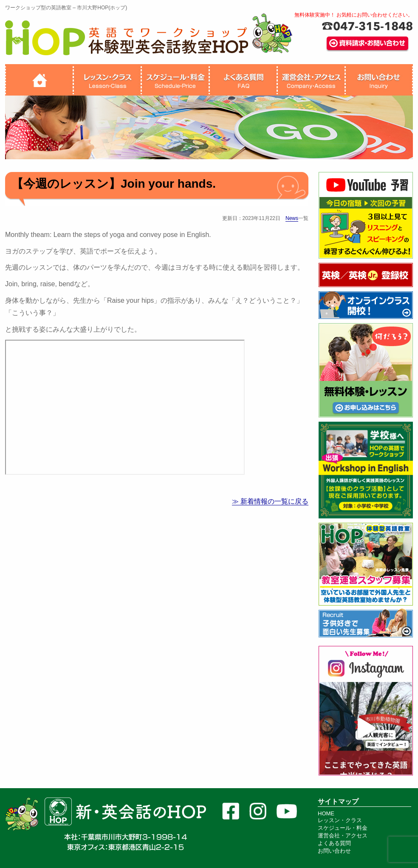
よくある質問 (334, 843)
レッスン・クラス (340, 820)
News (292, 218)
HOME (326, 813)
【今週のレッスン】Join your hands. (114, 184)
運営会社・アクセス (343, 836)
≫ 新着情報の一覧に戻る (270, 501)
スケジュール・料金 (343, 828)
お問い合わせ (334, 851)
